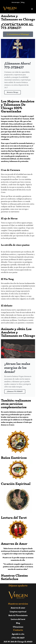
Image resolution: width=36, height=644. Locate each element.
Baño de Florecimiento (18, 615)
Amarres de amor (18, 608)
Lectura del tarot (18, 619)
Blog (18, 623)
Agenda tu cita (18, 634)
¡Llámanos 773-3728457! (15, 391)
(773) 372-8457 (18, 638)
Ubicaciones (18, 627)
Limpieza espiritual (18, 612)
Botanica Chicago (13, 92)
